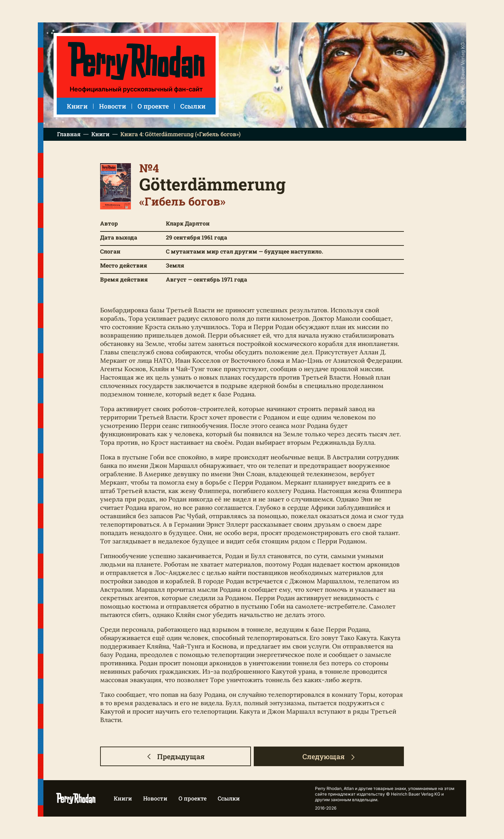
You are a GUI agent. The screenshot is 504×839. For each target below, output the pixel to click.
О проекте (153, 106)
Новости (113, 106)
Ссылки (193, 106)
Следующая (329, 756)
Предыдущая (176, 756)
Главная (69, 134)
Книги (77, 106)
